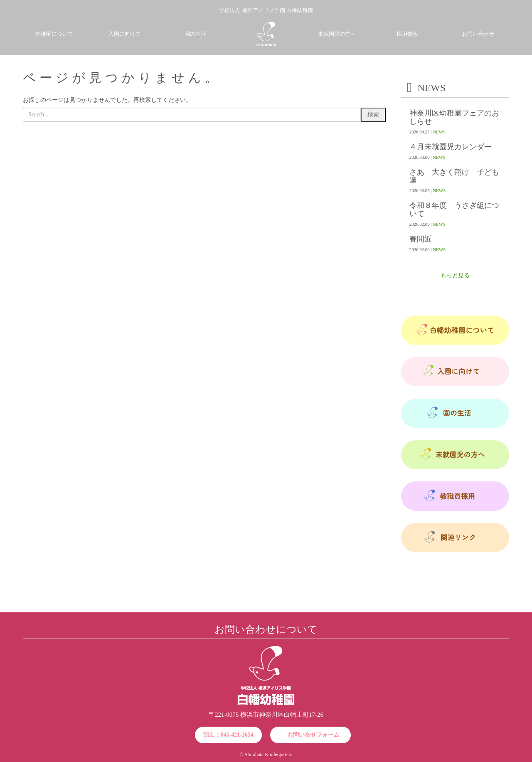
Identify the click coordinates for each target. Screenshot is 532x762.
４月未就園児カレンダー (451, 147)
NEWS (439, 132)
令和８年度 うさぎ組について (454, 210)
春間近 (421, 239)
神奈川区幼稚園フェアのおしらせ (454, 117)
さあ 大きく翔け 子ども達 (454, 176)
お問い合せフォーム (313, 735)
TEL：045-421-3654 (228, 735)
